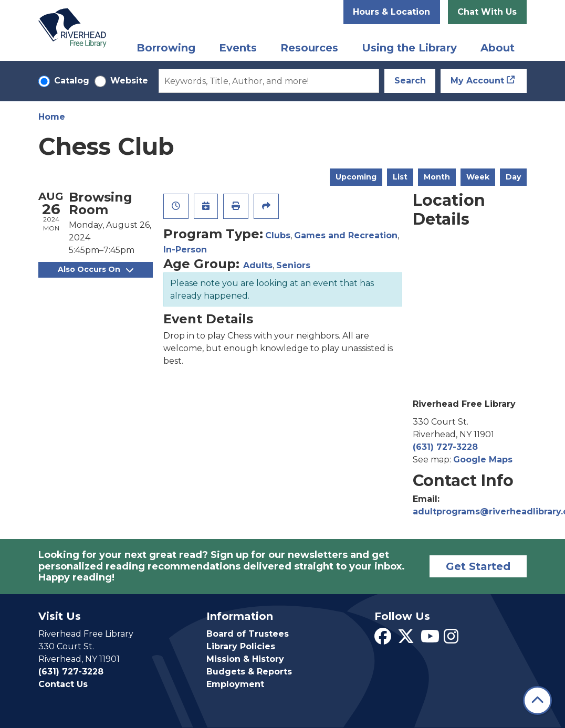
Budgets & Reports (249, 672)
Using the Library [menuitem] (409, 48)
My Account (477, 81)
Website (129, 81)
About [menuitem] (498, 48)
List (400, 177)
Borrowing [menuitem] (166, 48)
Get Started (478, 566)
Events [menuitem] (238, 48)
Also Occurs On (96, 269)
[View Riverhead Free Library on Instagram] (451, 640)
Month (437, 177)
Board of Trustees (248, 634)
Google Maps (483, 460)
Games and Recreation (346, 235)
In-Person (185, 250)
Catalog (72, 81)
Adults (258, 265)
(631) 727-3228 (445, 447)
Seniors (293, 265)
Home (52, 117)
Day (513, 177)
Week (478, 177)
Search (410, 81)
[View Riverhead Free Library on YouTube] (430, 640)
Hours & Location (391, 12)
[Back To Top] (537, 700)
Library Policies (241, 646)
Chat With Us (487, 12)
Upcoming (356, 177)
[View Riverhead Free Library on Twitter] (406, 640)
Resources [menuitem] (309, 48)
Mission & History (245, 659)
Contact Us (63, 684)
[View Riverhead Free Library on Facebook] (383, 640)
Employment (235, 684)
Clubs (278, 235)
